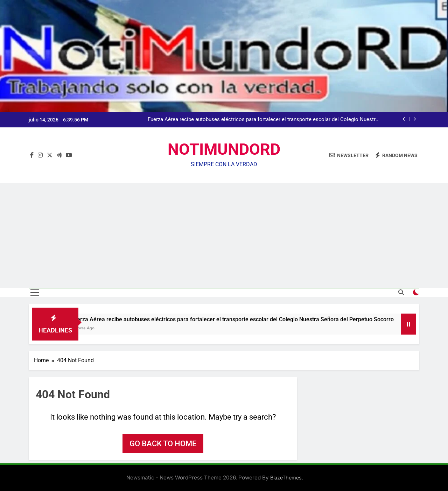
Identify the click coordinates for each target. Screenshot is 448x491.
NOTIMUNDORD (224, 149)
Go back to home (163, 444)
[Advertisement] (224, 236)
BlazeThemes (286, 478)
